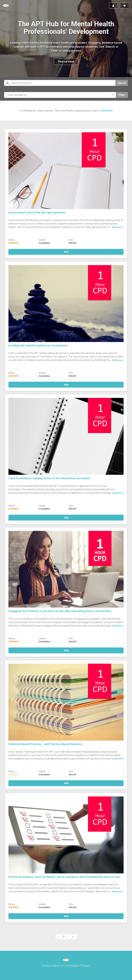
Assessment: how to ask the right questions (37, 213)
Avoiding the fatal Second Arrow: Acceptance (38, 346)
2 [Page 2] (68, 937)
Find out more (66, 62)
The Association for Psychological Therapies (66, 966)
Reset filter (107, 111)
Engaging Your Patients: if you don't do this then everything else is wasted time (60, 611)
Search (122, 83)
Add (66, 252)
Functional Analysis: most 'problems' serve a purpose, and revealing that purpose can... (65, 877)
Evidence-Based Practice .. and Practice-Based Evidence (45, 744)
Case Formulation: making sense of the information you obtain (49, 478)
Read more (117, 227)
